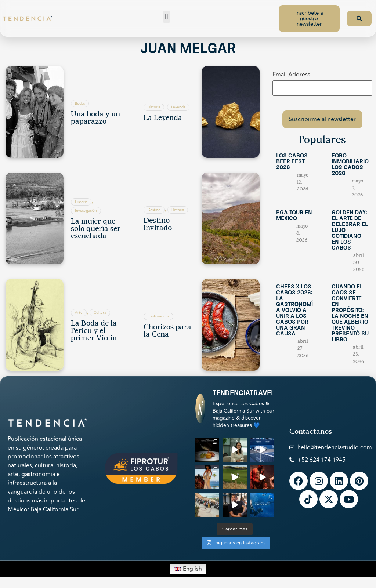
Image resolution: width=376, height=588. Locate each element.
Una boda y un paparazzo (95, 118)
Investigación (86, 211)
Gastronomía (158, 316)
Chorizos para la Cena (167, 331)
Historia (154, 107)
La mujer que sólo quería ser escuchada (96, 229)
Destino (154, 210)
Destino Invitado (158, 225)
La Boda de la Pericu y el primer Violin (94, 331)
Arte (79, 313)
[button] (167, 17)
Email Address (291, 75)
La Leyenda (163, 118)
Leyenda (178, 107)
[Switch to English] (188, 569)
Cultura (100, 313)
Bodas (80, 104)
